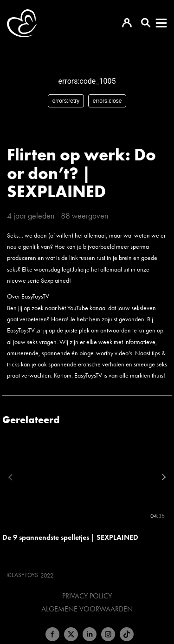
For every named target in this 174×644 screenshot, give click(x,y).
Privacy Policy (87, 596)
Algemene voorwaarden (87, 609)
